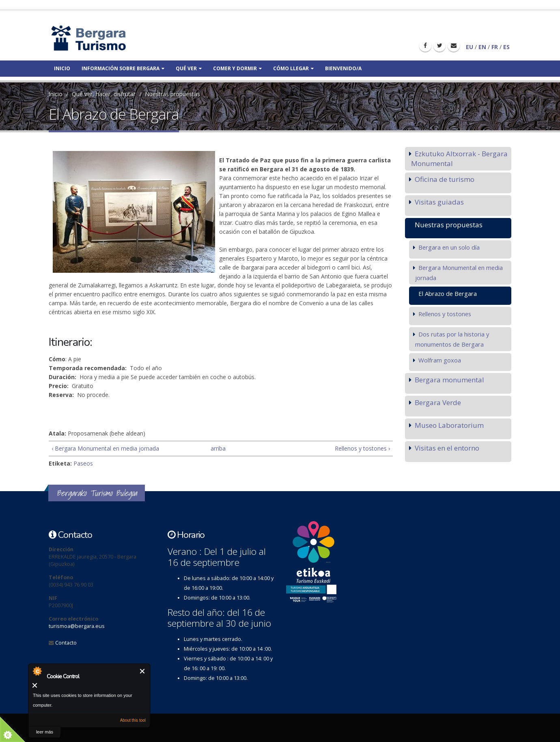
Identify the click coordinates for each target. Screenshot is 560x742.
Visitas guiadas (439, 202)
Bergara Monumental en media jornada (459, 273)
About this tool (133, 720)
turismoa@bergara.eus (77, 626)
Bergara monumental (449, 380)
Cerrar (143, 671)
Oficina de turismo (445, 179)
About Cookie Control (37, 671)
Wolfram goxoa (440, 360)
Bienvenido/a (343, 68)
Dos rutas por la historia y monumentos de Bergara (452, 339)
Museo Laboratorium (449, 425)
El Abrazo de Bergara (448, 293)
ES (506, 47)
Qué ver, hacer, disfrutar (104, 94)
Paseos (83, 463)
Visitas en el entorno (447, 448)
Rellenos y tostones (445, 314)
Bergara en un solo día (449, 247)
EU (470, 47)
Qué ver (189, 68)
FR (495, 47)
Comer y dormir (237, 68)
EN (482, 47)
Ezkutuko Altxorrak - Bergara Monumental (459, 159)
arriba (217, 448)
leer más (45, 732)
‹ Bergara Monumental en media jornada (105, 448)
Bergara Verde (438, 402)
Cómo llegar (293, 68)
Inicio (62, 68)
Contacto (66, 643)
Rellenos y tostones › (362, 448)
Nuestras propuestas (172, 94)
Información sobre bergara (123, 68)
